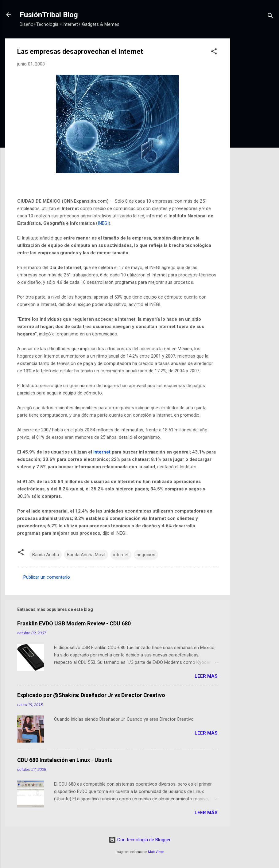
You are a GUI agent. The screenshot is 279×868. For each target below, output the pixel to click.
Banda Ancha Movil (86, 555)
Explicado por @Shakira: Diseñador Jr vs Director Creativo (91, 695)
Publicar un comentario (47, 577)
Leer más (206, 676)
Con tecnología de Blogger (140, 840)
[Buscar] (270, 17)
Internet (102, 452)
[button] (214, 52)
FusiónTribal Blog (49, 15)
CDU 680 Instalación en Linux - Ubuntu (65, 760)
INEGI (103, 223)
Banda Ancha (46, 555)
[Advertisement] (254, 131)
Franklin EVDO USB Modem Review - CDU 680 (74, 623)
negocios (146, 555)
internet (121, 555)
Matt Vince (156, 852)
